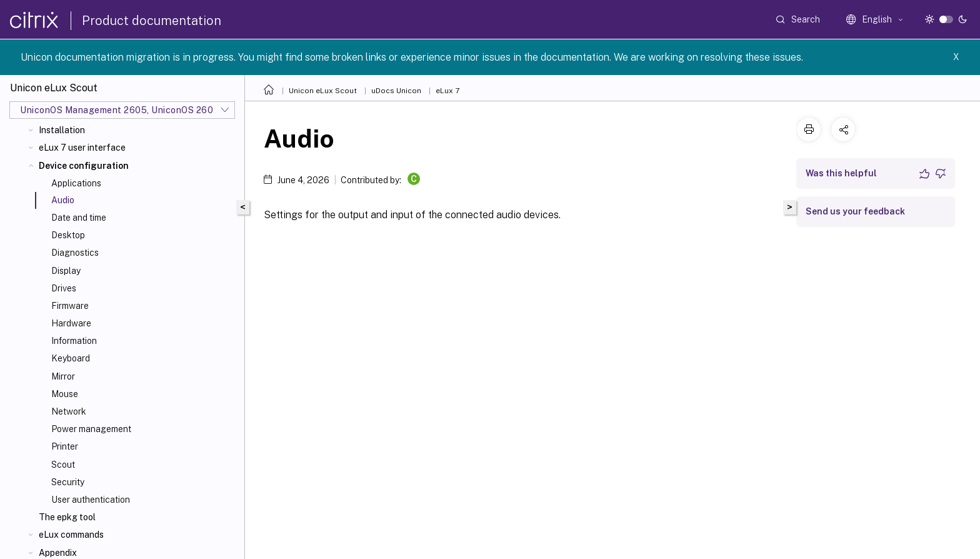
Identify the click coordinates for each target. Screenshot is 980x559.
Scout (63, 465)
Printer (65, 446)
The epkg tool (67, 517)
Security (68, 482)
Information (74, 341)
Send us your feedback (855, 211)
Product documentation (152, 21)
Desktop (68, 235)
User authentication (91, 500)
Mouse (65, 394)
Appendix (58, 553)
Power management (91, 429)
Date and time (79, 218)
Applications (76, 183)
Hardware (71, 323)
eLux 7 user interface (82, 148)
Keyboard (71, 358)
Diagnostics (75, 253)
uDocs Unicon (396, 91)
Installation (62, 130)
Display (66, 271)
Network (69, 411)
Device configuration (84, 166)
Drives (64, 288)
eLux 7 (447, 91)
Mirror (63, 376)
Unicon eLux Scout (323, 91)
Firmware (70, 306)
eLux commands (71, 535)
